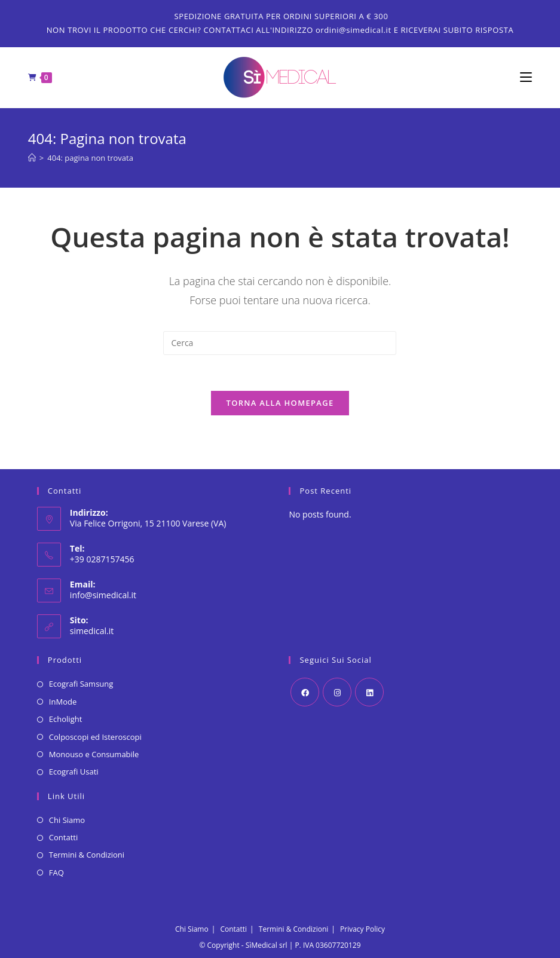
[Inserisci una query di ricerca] (280, 343)
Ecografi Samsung (81, 684)
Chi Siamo (67, 820)
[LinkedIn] (369, 692)
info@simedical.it (103, 595)
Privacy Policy (362, 929)
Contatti (63, 837)
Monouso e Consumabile (94, 754)
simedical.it (92, 631)
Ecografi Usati (74, 772)
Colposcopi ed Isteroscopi (95, 737)
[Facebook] (305, 692)
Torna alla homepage (280, 403)
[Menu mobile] (526, 78)
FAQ (56, 873)
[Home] (32, 158)
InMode (63, 702)
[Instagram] (337, 692)
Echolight (65, 719)
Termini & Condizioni (87, 855)
